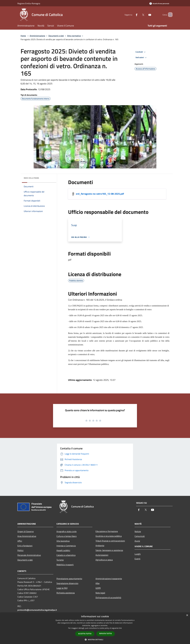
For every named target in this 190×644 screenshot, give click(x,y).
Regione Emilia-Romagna (29, 3)
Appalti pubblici (63, 550)
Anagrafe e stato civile (66, 531)
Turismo (60, 560)
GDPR (98, 588)
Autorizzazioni (102, 555)
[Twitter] (139, 15)
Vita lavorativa (63, 541)
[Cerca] (169, 15)
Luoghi (138, 554)
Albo (98, 583)
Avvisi (137, 541)
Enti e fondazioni (25, 546)
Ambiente (100, 546)
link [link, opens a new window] (120, 628)
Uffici (20, 541)
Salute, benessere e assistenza (109, 550)
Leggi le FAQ (62, 588)
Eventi (137, 559)
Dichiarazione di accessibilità (108, 598)
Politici (20, 550)
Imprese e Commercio (66, 546)
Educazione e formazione (107, 531)
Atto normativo (74, 36)
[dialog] (95, 628)
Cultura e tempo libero (66, 536)
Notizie (138, 531)
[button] (95, 640)
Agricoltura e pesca (104, 560)
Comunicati (140, 536)
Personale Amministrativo (29, 555)
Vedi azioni (141, 58)
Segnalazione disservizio (67, 583)
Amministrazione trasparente (109, 579)
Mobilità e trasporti (65, 565)
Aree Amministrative (27, 536)
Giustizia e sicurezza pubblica (109, 536)
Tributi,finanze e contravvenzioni (110, 541)
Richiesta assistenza (66, 593)
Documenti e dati (56, 36)
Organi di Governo (26, 531)
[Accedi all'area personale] (159, 3)
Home (23, 36)
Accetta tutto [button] (85, 634)
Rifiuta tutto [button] (106, 634)
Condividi (141, 52)
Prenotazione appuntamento (69, 579)
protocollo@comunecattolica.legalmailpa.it (37, 610)
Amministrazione (37, 36)
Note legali (100, 593)
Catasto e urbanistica (66, 555)
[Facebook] (133, 15)
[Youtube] (146, 15)
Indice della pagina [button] (31, 178)
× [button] (187, 615)
